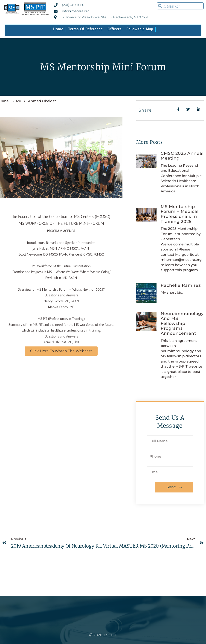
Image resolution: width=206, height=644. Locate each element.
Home (58, 29)
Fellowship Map (140, 29)
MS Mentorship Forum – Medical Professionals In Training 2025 (180, 214)
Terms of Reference (85, 29)
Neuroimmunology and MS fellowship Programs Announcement (182, 323)
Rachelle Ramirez (181, 285)
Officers (115, 29)
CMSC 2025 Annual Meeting (182, 156)
